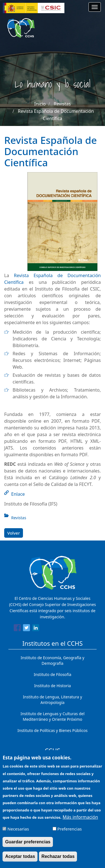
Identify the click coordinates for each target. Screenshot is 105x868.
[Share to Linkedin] (36, 629)
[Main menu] (95, 7)
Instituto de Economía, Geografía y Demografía (53, 660)
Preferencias (70, 834)
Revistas (62, 104)
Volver (14, 533)
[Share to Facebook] (17, 629)
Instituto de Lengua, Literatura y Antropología (53, 700)
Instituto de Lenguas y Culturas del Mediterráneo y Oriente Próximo (53, 716)
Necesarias (18, 834)
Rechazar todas (58, 861)
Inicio (40, 104)
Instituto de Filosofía (52, 674)
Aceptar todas (20, 861)
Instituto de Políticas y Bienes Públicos (53, 730)
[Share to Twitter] (26, 629)
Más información (80, 822)
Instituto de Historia (53, 686)
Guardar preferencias (28, 847)
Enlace (18, 494)
